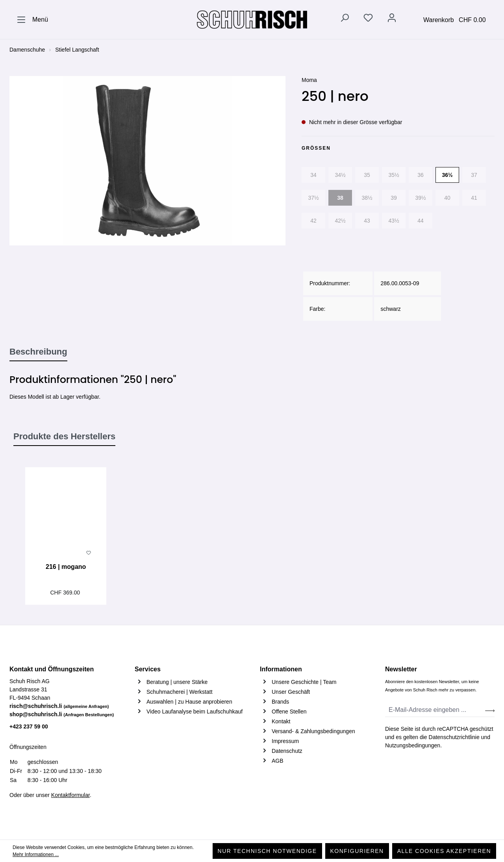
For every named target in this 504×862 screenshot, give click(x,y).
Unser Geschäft (291, 692)
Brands (280, 702)
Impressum (285, 741)
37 (474, 175)
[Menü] (32, 20)
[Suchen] (345, 19)
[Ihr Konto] (392, 19)
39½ (420, 198)
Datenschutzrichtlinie (454, 737)
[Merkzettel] (368, 19)
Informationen (281, 669)
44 (421, 221)
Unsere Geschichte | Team (304, 682)
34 (313, 175)
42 (313, 221)
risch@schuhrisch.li (59, 706)
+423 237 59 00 (29, 726)
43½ (394, 221)
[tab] (38, 352)
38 (340, 198)
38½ (367, 198)
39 (394, 198)
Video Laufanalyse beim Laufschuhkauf (195, 712)
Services (148, 669)
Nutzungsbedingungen (413, 745)
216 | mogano (66, 567)
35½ (394, 175)
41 (474, 198)
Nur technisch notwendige (267, 851)
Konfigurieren (357, 851)
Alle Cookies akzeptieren (444, 851)
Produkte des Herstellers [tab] (64, 436)
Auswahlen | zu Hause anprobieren (189, 702)
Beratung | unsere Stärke (177, 682)
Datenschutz (287, 751)
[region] (148, 161)
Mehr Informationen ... (36, 855)
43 (367, 221)
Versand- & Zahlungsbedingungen (313, 731)
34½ (340, 175)
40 (447, 198)
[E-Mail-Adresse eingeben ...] (435, 710)
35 (367, 175)
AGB (278, 761)
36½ (447, 175)
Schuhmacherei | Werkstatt (180, 692)
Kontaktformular (70, 795)
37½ (313, 198)
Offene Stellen (289, 712)
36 (421, 175)
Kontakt (281, 721)
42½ (340, 221)
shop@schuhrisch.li (62, 714)
